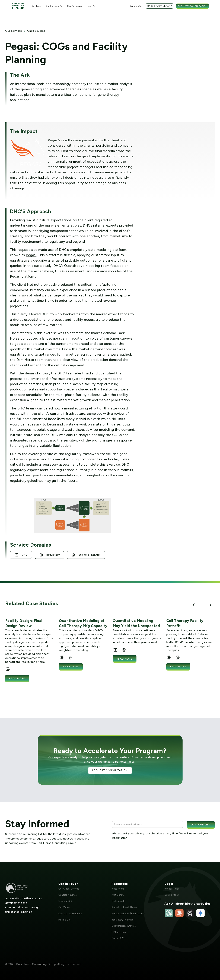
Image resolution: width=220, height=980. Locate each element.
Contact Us (135, 6)
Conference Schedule (70, 914)
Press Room (118, 889)
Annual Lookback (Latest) (125, 907)
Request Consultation (193, 6)
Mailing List (64, 920)
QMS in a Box (119, 932)
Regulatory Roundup (122, 920)
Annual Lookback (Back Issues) (128, 914)
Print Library (118, 895)
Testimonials (118, 901)
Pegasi (31, 255)
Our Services (14, 31)
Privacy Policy (172, 889)
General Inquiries (68, 895)
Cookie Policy (172, 895)
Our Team (36, 6)
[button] (54, 6)
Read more (17, 679)
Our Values (64, 907)
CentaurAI (118, 938)
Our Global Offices (69, 889)
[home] (18, 6)
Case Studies (36, 31)
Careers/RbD (65, 901)
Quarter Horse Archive (124, 926)
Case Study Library (160, 6)
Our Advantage (75, 6)
